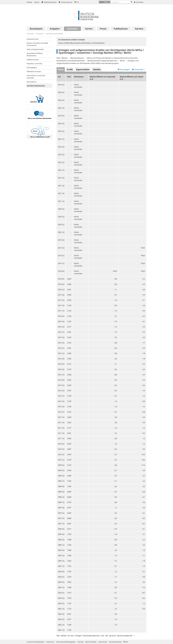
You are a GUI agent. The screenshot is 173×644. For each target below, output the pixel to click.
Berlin (122, 61)
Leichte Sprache (65, 2)
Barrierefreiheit (91, 642)
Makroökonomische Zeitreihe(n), (78, 43)
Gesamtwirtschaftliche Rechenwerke (35, 54)
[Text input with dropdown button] (122, 2)
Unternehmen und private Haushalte (36, 77)
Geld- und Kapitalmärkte (35, 49)
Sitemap (80, 642)
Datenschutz (103, 642)
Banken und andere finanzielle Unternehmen (37, 44)
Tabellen (97, 69)
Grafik (70, 69)
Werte (61, 69)
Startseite (30, 34)
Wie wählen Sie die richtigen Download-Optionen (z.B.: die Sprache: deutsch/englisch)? (95, 635)
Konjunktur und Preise (34, 64)
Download (139, 69)
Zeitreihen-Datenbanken (54, 34)
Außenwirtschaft (33, 39)
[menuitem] (36, 29)
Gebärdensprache (49, 2)
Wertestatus (79, 77)
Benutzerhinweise (115, 642)
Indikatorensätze (33, 60)
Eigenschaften (83, 69)
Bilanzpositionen (77, 58)
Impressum (50, 642)
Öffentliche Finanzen (34, 71)
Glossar (37, 2)
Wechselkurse (32, 82)
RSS (126, 642)
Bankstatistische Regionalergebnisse (102, 61)
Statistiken (40, 34)
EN (77, 2)
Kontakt (29, 2)
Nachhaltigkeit (32, 68)
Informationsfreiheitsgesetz (66, 642)
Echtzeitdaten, (98, 43)
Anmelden (139, 2)
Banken (65, 58)
